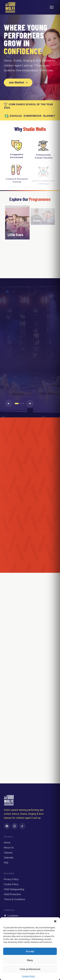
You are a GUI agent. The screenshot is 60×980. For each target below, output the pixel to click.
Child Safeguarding (14, 889)
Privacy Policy (11, 879)
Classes (8, 853)
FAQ (6, 863)
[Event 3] (23, 404)
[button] (55, 921)
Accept (30, 951)
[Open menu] (52, 7)
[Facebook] (7, 826)
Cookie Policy (28, 976)
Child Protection (12, 894)
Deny (30, 960)
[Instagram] (15, 826)
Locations (11, 916)
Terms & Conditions (14, 899)
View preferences (30, 969)
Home (7, 843)
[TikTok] (22, 826)
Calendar (9, 858)
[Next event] (30, 404)
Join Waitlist (18, 83)
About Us (9, 848)
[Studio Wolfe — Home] (10, 7)
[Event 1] (17, 404)
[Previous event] (9, 404)
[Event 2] (20, 404)
